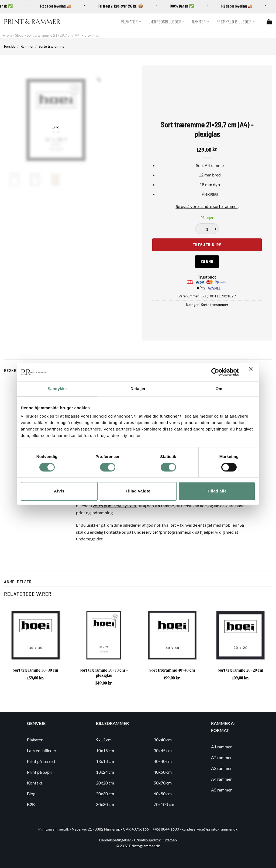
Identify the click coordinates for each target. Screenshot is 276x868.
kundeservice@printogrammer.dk (163, 532)
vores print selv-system (114, 506)
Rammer (201, 22)
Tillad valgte (138, 491)
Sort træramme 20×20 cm (241, 670)
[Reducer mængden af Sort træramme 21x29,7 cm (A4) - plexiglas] (198, 229)
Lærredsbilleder (167, 22)
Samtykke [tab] (57, 389)
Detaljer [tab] (138, 389)
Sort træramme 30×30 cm (35, 670)
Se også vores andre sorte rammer (207, 206)
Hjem (7, 35)
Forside (10, 46)
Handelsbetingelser (115, 840)
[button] (269, 22)
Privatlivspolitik (147, 840)
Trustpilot (207, 277)
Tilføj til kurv (207, 244)
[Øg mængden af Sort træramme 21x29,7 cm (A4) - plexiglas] (216, 229)
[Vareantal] (207, 229)
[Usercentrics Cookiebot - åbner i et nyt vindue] (215, 372)
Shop (19, 35)
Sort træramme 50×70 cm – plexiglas (104, 673)
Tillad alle (217, 491)
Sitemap (170, 840)
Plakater (131, 22)
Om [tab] (219, 389)
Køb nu (207, 261)
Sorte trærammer (52, 46)
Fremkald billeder (236, 22)
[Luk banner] (252, 372)
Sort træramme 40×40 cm (172, 670)
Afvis (59, 491)
